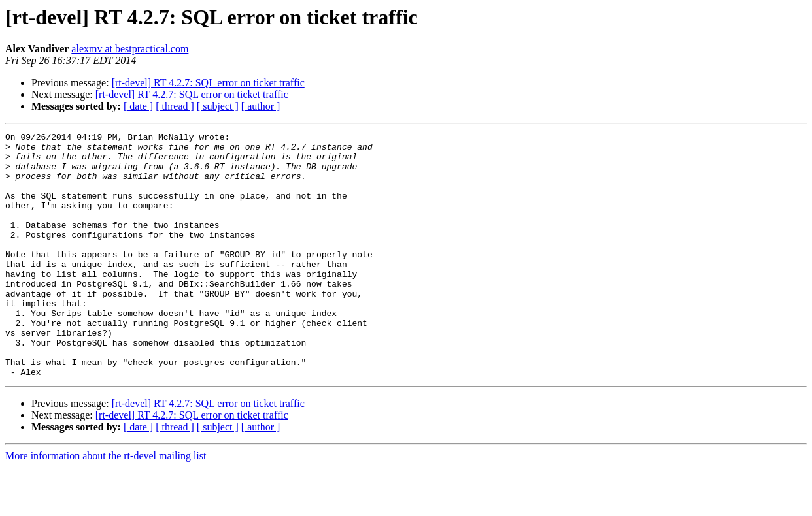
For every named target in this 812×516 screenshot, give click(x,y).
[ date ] (138, 106)
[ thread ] (175, 106)
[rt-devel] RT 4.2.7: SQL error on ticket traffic (208, 83)
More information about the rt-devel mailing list (106, 505)
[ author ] (261, 106)
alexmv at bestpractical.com (130, 49)
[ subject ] (218, 106)
